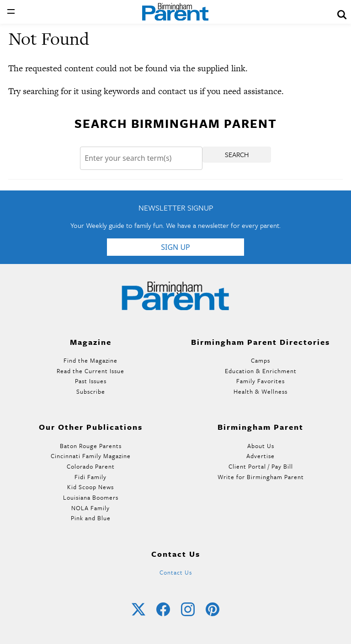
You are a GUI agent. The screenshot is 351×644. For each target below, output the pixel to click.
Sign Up (175, 247)
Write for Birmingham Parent (261, 477)
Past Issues (91, 381)
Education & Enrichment (261, 371)
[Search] (141, 158)
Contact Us (176, 572)
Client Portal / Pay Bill (261, 466)
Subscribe (91, 391)
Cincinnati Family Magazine (91, 456)
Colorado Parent (91, 466)
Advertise (261, 456)
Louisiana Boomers (91, 497)
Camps (261, 360)
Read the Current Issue (90, 371)
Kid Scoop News (90, 487)
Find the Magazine (90, 360)
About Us (261, 446)
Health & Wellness (261, 391)
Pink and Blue (91, 518)
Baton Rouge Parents (91, 446)
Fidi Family (90, 477)
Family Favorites (261, 381)
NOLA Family (90, 508)
